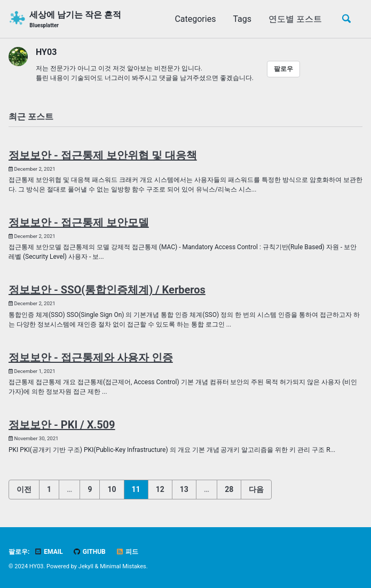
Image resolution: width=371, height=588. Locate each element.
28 (229, 489)
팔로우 (283, 69)
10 (112, 489)
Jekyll (86, 566)
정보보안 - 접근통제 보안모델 (79, 223)
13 (184, 489)
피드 (127, 552)
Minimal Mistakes (123, 566)
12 (160, 489)
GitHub (89, 552)
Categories (195, 19)
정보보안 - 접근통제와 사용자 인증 (91, 357)
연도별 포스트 (295, 19)
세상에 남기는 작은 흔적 (75, 19)
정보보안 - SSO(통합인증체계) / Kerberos (107, 290)
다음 (256, 489)
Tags (242, 19)
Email (48, 552)
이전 (24, 489)
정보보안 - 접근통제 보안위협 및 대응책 (103, 155)
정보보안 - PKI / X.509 (62, 425)
